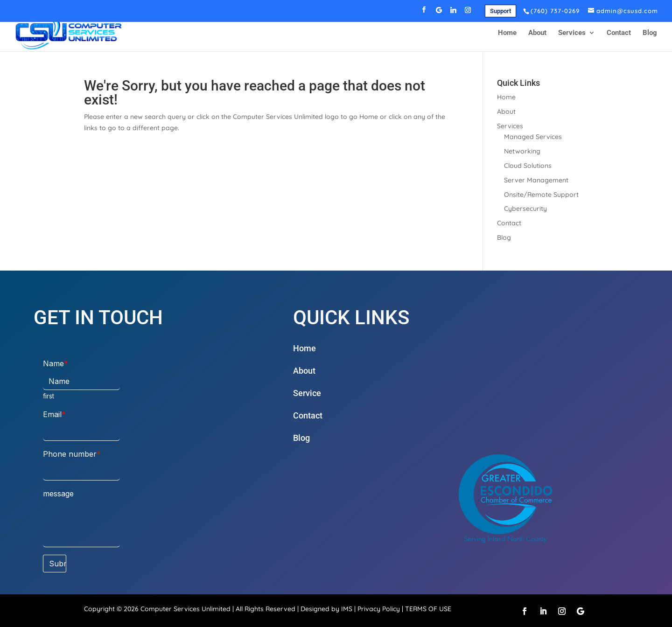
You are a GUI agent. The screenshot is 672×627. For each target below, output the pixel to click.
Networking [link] (522, 151)
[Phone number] (81, 472)
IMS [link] (347, 609)
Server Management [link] (536, 180)
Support (500, 11)
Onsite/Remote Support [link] (541, 195)
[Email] (81, 432)
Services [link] (572, 33)
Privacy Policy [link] (379, 609)
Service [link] (307, 393)
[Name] (81, 381)
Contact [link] (619, 33)
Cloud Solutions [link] (528, 166)
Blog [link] (650, 33)
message (58, 494)
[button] (424, 12)
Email (52, 414)
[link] (500, 11)
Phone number (70, 454)
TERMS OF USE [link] (428, 609)
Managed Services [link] (533, 137)
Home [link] (507, 33)
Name (53, 363)
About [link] (537, 33)
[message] (81, 525)
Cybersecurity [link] (525, 209)
